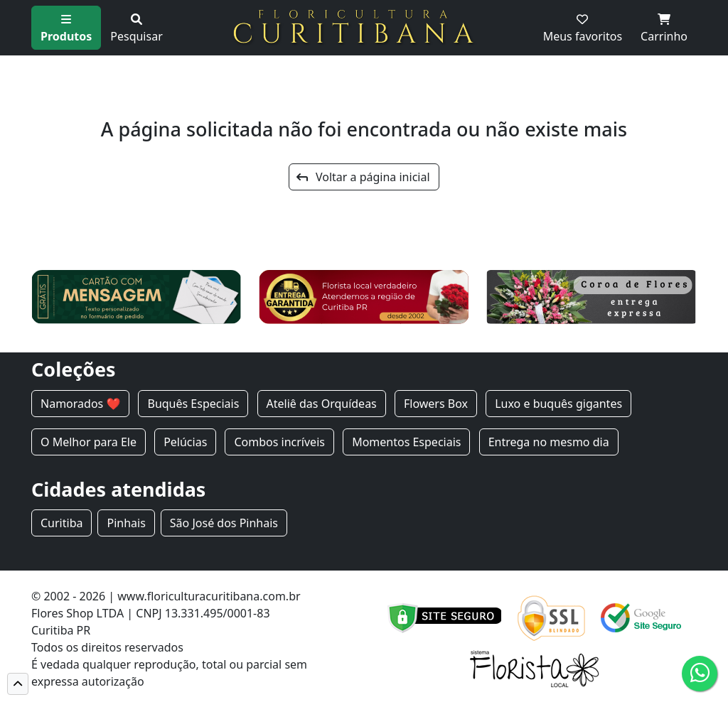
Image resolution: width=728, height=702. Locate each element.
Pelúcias (185, 442)
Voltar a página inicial (363, 177)
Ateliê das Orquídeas (322, 404)
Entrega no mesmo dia (549, 442)
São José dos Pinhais (224, 523)
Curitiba (61, 523)
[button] (18, 684)
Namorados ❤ (80, 404)
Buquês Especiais (193, 404)
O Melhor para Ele (89, 442)
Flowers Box (436, 404)
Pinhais (126, 523)
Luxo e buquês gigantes (558, 404)
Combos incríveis (279, 442)
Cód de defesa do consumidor (227, 681)
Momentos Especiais (406, 442)
